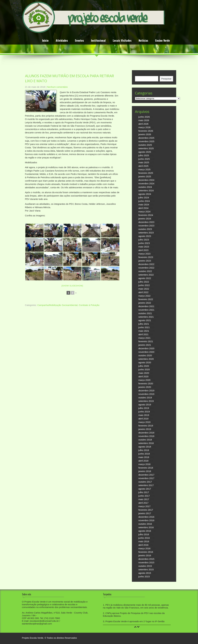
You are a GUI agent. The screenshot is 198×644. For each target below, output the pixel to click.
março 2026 (144, 127)
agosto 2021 (145, 320)
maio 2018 (144, 457)
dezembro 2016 (146, 517)
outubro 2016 (145, 524)
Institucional (98, 41)
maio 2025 (144, 162)
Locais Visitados (122, 41)
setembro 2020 (146, 359)
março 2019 (144, 422)
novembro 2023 (146, 226)
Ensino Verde (163, 41)
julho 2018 (144, 450)
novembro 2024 (146, 183)
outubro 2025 (145, 145)
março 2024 (144, 212)
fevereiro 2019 (146, 426)
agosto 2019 (145, 405)
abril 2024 (144, 208)
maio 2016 (144, 541)
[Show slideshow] (72, 286)
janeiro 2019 (145, 429)
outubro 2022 (145, 271)
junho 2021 (144, 327)
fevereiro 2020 (146, 383)
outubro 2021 (145, 313)
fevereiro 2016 (146, 552)
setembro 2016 (146, 527)
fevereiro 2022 (146, 299)
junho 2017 (144, 496)
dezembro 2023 (146, 222)
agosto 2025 (145, 152)
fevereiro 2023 (146, 257)
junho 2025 (144, 159)
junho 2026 (144, 117)
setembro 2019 (146, 401)
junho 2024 (144, 201)
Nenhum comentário (57, 87)
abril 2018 (144, 461)
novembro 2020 (146, 352)
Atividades (62, 41)
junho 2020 (144, 369)
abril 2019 (144, 419)
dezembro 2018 (146, 433)
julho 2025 (144, 155)
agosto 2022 (145, 278)
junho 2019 (144, 412)
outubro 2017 (145, 482)
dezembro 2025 (146, 138)
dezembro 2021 (146, 306)
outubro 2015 (145, 566)
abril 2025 (144, 166)
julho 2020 (144, 366)
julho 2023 (144, 240)
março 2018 (144, 464)
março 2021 (144, 338)
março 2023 (144, 254)
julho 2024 (144, 198)
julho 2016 (144, 534)
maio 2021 (144, 331)
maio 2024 (144, 205)
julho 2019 (144, 408)
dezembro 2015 (146, 559)
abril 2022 (144, 292)
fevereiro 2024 (146, 215)
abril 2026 (144, 124)
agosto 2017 (145, 489)
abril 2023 (144, 250)
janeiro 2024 (145, 219)
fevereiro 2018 (146, 468)
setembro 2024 (146, 190)
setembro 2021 (146, 317)
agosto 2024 (145, 194)
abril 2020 (144, 376)
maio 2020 (144, 373)
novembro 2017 (146, 478)
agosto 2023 (145, 236)
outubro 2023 (145, 229)
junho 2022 (144, 285)
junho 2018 (144, 454)
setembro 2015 (146, 569)
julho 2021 (144, 324)
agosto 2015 (145, 573)
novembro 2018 (146, 436)
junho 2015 (144, 576)
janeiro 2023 (145, 261)
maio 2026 (144, 120)
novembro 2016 (146, 520)
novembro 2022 (146, 268)
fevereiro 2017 (146, 510)
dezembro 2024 (146, 180)
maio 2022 (144, 289)
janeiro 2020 (145, 387)
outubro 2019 (145, 398)
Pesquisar (140, 75)
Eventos (79, 41)
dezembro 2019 (146, 391)
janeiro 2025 (145, 176)
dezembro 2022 (146, 264)
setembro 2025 (146, 148)
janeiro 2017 (145, 513)
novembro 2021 (146, 310)
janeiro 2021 (145, 345)
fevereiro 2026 (146, 131)
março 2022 (144, 296)
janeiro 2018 (145, 471)
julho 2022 (144, 282)
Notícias (143, 41)
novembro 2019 (146, 394)
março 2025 (144, 169)
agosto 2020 (145, 362)
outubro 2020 (145, 355)
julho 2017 (144, 492)
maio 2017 (144, 499)
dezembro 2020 (146, 348)
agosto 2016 (145, 531)
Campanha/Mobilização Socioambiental (57, 305)
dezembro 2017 (146, 475)
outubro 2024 (145, 187)
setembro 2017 (146, 485)
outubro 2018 (145, 440)
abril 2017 (144, 503)
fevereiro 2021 (146, 341)
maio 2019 (144, 415)
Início (45, 41)
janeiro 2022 (145, 303)
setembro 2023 (146, 233)
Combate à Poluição (89, 305)
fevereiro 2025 (146, 173)
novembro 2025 (146, 141)
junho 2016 (144, 538)
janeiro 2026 (145, 134)
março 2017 (144, 506)
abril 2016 (144, 545)
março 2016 (144, 548)
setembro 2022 (146, 275)
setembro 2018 (146, 443)
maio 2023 (144, 247)
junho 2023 (144, 243)
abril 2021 (144, 334)
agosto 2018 (145, 447)
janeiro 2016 (145, 555)
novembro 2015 (146, 562)
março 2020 (144, 380)
